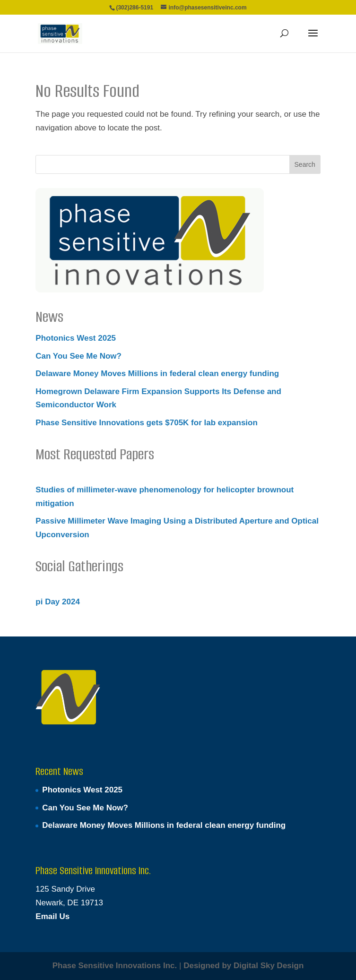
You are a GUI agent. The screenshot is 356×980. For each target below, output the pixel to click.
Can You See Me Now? (78, 356)
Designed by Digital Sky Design (243, 966)
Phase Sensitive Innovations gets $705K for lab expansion (147, 423)
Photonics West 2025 (76, 338)
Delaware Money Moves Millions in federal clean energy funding (157, 374)
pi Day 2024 (58, 602)
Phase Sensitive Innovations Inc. (115, 966)
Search (305, 164)
